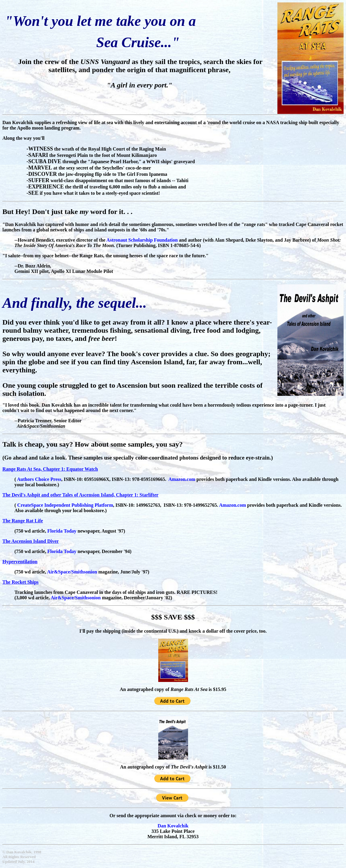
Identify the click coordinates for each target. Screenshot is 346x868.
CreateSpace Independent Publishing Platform (65, 505)
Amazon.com (232, 505)
